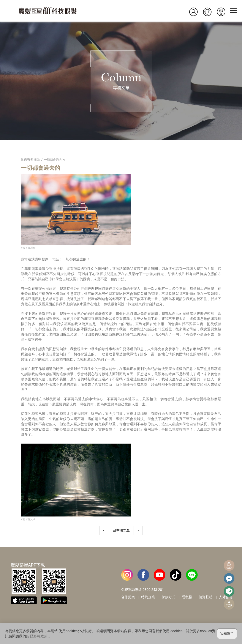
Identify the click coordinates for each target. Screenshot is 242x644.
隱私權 (187, 597)
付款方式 (168, 597)
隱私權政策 (39, 636)
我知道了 (227, 634)
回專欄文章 (121, 530)
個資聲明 (206, 597)
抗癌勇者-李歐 (30, 160)
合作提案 (128, 597)
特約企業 (148, 597)
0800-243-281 (153, 590)
